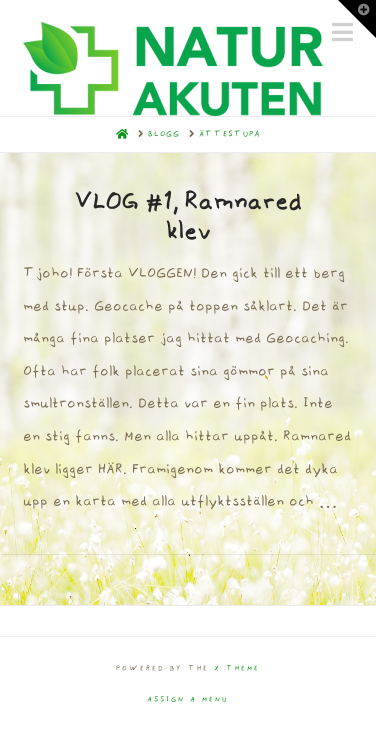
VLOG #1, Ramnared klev (188, 217)
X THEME (237, 668)
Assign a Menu (188, 699)
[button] (357, 19)
